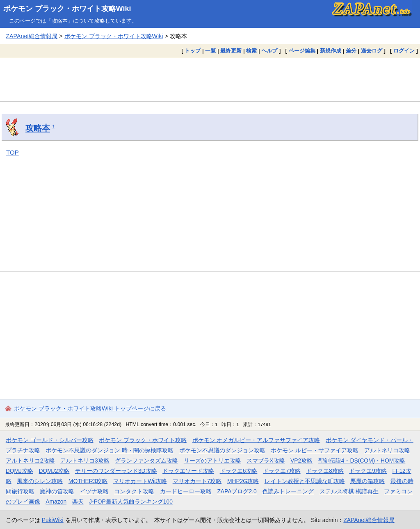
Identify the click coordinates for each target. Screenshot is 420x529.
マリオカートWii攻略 (140, 481)
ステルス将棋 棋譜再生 (349, 491)
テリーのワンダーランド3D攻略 (116, 471)
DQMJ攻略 (19, 471)
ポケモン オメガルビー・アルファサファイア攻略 (256, 440)
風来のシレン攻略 (40, 481)
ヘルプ (269, 51)
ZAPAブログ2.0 (237, 491)
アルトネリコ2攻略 (30, 461)
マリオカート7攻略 (197, 481)
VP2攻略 (301, 461)
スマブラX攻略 (266, 461)
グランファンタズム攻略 (146, 461)
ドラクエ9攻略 (368, 471)
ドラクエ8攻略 (325, 471)
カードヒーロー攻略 (186, 491)
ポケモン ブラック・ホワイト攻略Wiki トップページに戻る (90, 408)
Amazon (56, 502)
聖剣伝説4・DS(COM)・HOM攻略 (362, 461)
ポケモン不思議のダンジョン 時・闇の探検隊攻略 (110, 450)
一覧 (210, 51)
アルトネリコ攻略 (387, 450)
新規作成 (331, 51)
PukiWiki (53, 520)
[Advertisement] (210, 80)
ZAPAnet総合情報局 (32, 36)
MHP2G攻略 (243, 481)
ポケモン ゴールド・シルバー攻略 (50, 440)
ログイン (404, 51)
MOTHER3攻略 (88, 481)
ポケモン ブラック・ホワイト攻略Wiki (67, 9)
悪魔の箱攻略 (367, 481)
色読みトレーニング (288, 491)
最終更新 (231, 51)
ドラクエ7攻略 (282, 471)
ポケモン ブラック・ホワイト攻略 (143, 440)
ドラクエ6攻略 (239, 471)
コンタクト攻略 (134, 491)
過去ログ (372, 51)
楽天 (78, 502)
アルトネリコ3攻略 (85, 461)
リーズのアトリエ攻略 (212, 461)
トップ (193, 51)
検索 (251, 51)
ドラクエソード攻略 (188, 471)
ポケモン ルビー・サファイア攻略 (315, 450)
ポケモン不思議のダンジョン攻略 (222, 450)
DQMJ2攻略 (54, 471)
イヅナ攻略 (94, 491)
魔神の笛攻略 (57, 491)
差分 (351, 51)
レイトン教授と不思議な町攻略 (305, 481)
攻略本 (38, 128)
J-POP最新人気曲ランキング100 (131, 502)
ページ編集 (302, 51)
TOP (13, 152)
